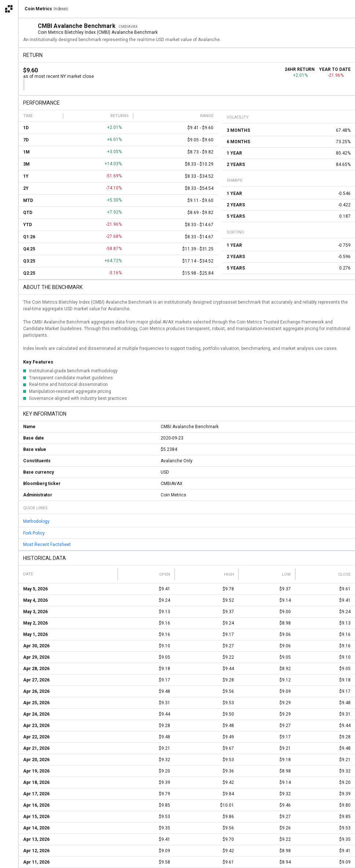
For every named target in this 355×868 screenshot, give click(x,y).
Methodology (36, 521)
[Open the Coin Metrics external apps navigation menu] (9, 9)
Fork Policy (34, 533)
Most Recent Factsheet (47, 545)
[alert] (9, 859)
